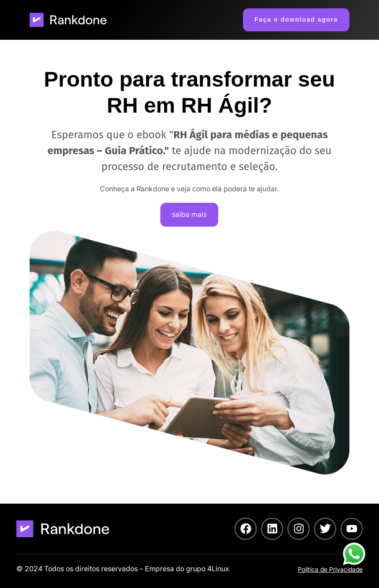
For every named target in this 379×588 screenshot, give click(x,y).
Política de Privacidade (330, 569)
